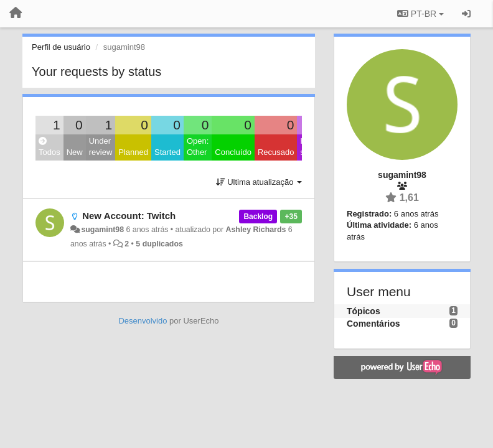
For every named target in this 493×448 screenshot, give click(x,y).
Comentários (373, 324)
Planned (133, 152)
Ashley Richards (256, 230)
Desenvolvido (143, 321)
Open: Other (198, 147)
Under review (101, 147)
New (75, 152)
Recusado (276, 152)
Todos (49, 147)
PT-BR (420, 14)
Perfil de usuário (61, 47)
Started (167, 152)
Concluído (233, 152)
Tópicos (364, 311)
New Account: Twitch (129, 216)
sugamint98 (102, 230)
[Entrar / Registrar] (466, 14)
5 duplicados (159, 244)
